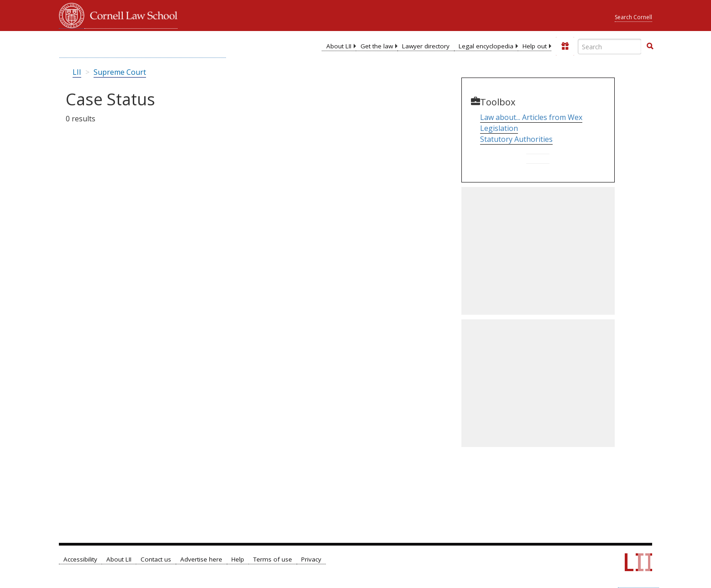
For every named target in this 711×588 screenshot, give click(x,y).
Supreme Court (120, 72)
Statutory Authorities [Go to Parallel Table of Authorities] (516, 139)
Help (238, 559)
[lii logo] (143, 46)
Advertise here (201, 559)
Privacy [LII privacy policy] (311, 559)
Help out (535, 46)
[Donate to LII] (565, 46)
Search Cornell (633, 17)
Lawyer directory (426, 46)
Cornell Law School (131, 14)
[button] (650, 46)
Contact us (156, 559)
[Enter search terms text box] (610, 47)
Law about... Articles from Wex (531, 117)
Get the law (377, 46)
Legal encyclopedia (486, 46)
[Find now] (650, 47)
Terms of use (273, 559)
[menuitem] (339, 46)
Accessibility (80, 559)
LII (77, 72)
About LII (339, 46)
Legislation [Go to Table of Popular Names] (499, 128)
